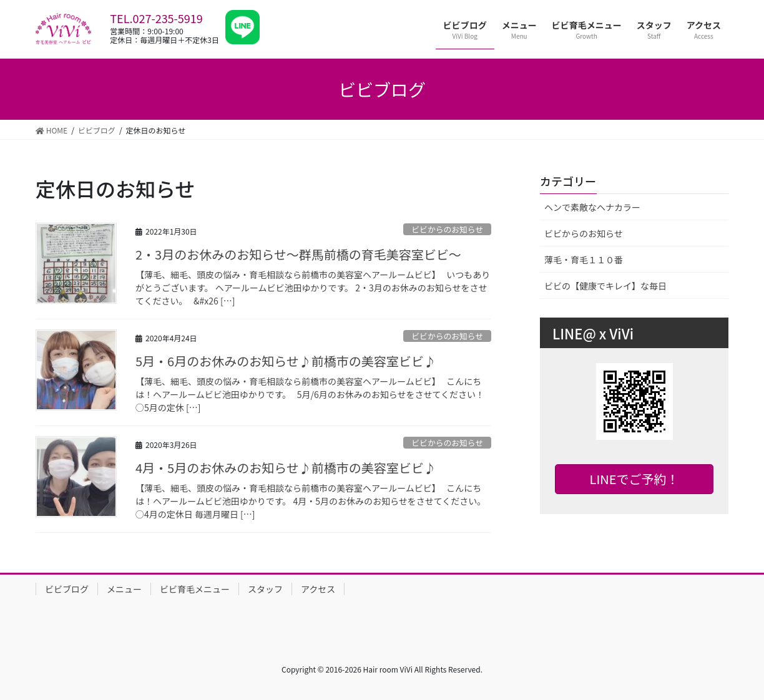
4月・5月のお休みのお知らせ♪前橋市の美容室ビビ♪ (286, 468)
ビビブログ (67, 589)
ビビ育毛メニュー (195, 589)
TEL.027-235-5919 (156, 18)
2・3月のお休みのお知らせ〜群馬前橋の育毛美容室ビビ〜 (298, 254)
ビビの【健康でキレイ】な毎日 (605, 286)
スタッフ (265, 589)
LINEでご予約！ (634, 479)
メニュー (124, 589)
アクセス (318, 589)
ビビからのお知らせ (447, 229)
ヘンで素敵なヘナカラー (592, 207)
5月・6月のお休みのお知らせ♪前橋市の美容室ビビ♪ (286, 361)
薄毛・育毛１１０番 (584, 260)
